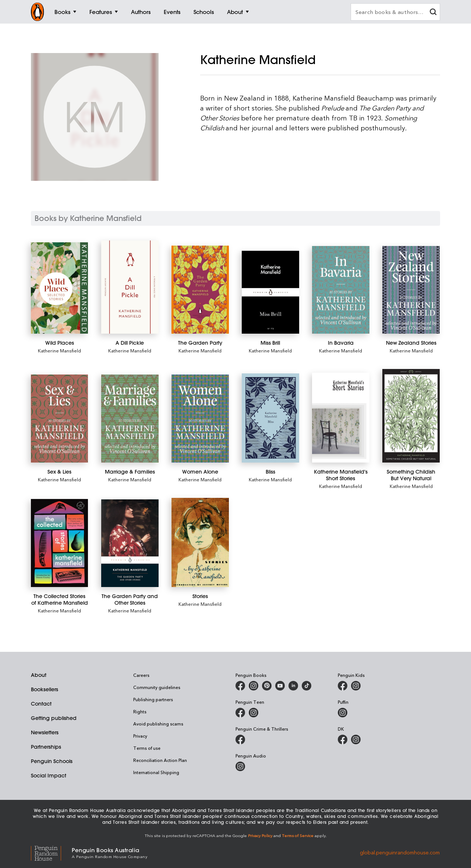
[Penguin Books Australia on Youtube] (280, 686)
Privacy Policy (260, 835)
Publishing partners (153, 699)
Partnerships (46, 747)
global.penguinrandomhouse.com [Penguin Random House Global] (400, 852)
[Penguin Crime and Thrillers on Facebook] (240, 739)
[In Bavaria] (341, 290)
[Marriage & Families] (130, 419)
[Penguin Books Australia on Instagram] (254, 686)
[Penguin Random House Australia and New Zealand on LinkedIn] (293, 686)
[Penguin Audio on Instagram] (240, 766)
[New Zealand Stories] (411, 290)
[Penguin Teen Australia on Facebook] (240, 713)
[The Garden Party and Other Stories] (130, 543)
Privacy (140, 736)
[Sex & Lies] (59, 419)
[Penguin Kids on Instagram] (356, 686)
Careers (141, 675)
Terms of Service (298, 835)
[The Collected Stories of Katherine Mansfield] (59, 543)
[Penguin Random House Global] (51, 852)
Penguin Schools (52, 761)
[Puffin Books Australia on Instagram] (343, 713)
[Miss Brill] (270, 292)
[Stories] (200, 543)
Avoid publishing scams (158, 724)
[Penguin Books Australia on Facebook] (240, 686)
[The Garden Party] (200, 290)
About (39, 675)
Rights (140, 711)
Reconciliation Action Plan (160, 760)
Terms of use (147, 748)
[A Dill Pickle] (130, 287)
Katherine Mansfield (59, 350)
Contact (41, 704)
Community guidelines (157, 687)
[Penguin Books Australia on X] (267, 686)
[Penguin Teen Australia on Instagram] (254, 713)
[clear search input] (433, 13)
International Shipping (156, 772)
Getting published (54, 718)
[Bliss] (270, 418)
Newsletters (45, 732)
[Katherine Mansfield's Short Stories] (341, 417)
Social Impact (49, 776)
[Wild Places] (59, 288)
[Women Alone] (200, 419)
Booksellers (45, 689)
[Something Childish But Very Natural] (411, 416)
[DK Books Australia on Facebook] (343, 739)
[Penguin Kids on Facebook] (343, 686)
